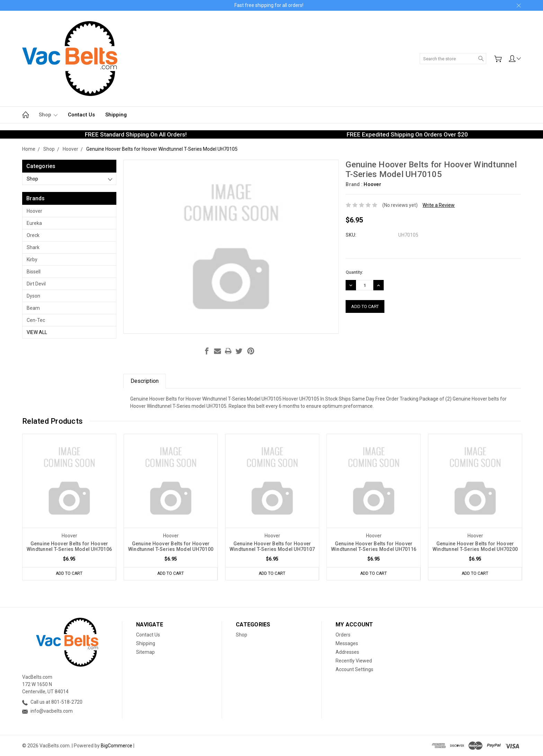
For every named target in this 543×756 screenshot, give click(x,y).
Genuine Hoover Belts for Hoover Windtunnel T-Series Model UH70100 (171, 546)
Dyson (33, 296)
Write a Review (439, 205)
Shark (33, 247)
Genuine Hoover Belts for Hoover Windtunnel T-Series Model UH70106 (69, 546)
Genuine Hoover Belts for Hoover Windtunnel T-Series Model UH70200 (475, 546)
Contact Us (81, 115)
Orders (343, 635)
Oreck (33, 235)
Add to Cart (69, 574)
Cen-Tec (36, 320)
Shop (48, 115)
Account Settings (354, 669)
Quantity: (354, 272)
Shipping (116, 115)
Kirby (32, 260)
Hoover (34, 211)
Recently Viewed (354, 661)
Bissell (34, 272)
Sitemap (145, 652)
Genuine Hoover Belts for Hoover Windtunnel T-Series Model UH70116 (374, 546)
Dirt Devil (36, 284)
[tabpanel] (69, 507)
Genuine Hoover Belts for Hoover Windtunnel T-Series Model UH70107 (272, 546)
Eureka (34, 223)
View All (37, 332)
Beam (33, 308)
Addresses (347, 652)
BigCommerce (117, 746)
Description (145, 381)
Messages (347, 643)
